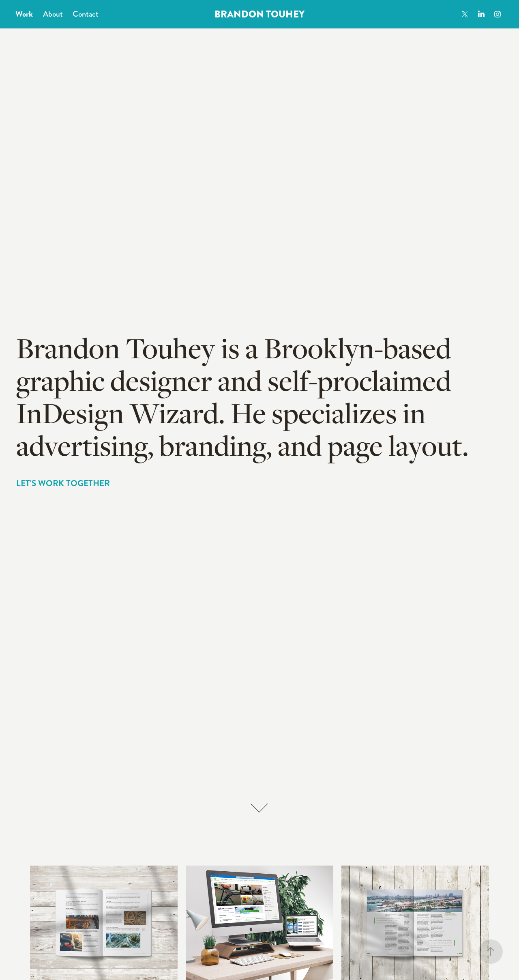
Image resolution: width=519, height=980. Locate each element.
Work (24, 14)
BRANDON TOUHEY (259, 14)
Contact (86, 14)
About (53, 14)
